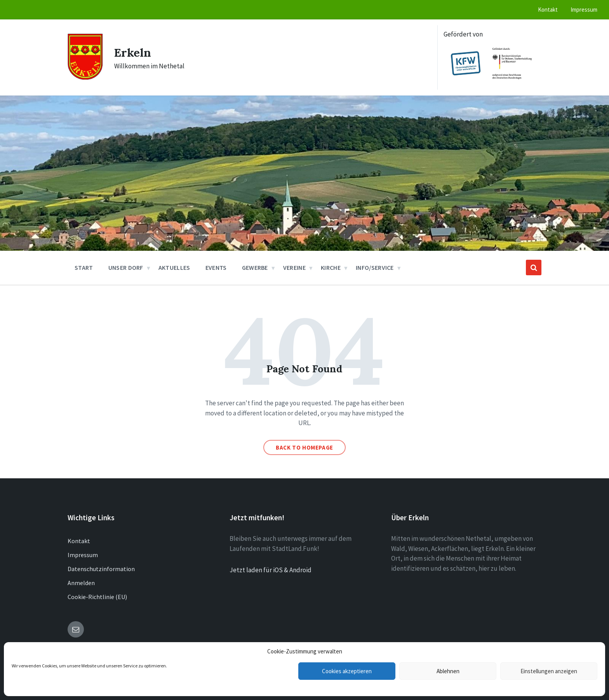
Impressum (83, 555)
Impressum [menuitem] (584, 10)
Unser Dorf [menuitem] (126, 267)
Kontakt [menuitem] (548, 10)
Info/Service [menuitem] (375, 267)
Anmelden (81, 583)
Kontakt (79, 541)
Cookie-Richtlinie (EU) (97, 597)
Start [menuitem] (84, 267)
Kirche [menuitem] (331, 267)
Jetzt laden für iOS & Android (271, 570)
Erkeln (133, 52)
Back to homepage (304, 447)
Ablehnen (448, 671)
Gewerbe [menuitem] (255, 267)
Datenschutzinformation (101, 569)
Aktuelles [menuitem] (174, 267)
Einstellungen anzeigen (549, 671)
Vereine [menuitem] (294, 267)
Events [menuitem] (216, 267)
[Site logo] (85, 77)
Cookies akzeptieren (347, 671)
